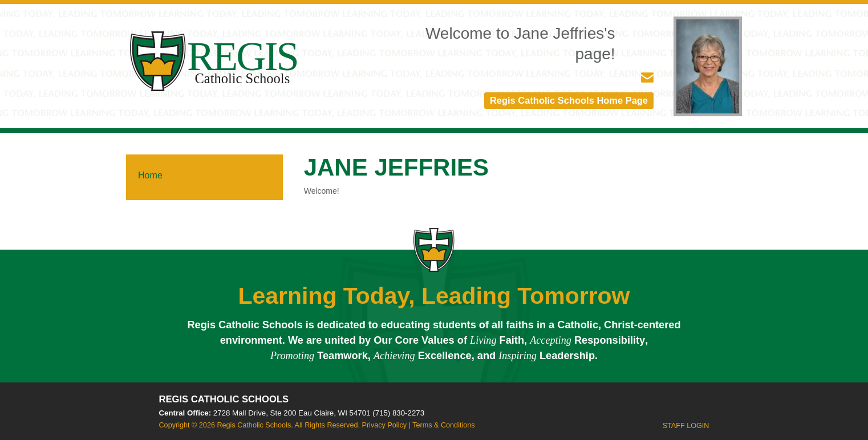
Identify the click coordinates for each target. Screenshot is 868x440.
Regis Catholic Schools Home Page (564, 101)
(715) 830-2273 (398, 414)
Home (150, 176)
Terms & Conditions (443, 426)
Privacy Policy (384, 426)
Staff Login (686, 426)
